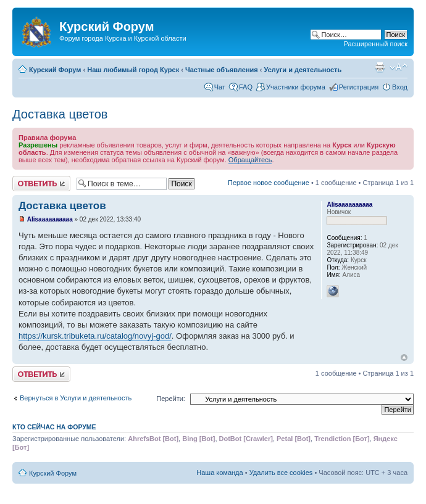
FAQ (246, 87)
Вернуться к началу (404, 357)
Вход (400, 87)
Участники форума (296, 87)
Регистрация (359, 87)
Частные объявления (222, 70)
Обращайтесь (250, 160)
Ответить (41, 184)
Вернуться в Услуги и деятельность (76, 398)
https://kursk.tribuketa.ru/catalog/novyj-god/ (95, 336)
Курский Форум (55, 70)
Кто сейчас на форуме (54, 427)
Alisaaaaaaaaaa (50, 219)
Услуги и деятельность (303, 70)
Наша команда (219, 473)
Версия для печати (380, 67)
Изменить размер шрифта (399, 67)
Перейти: (171, 399)
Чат (220, 87)
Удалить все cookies (281, 473)
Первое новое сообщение (269, 183)
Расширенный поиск (375, 44)
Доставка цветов (60, 114)
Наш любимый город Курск (133, 70)
